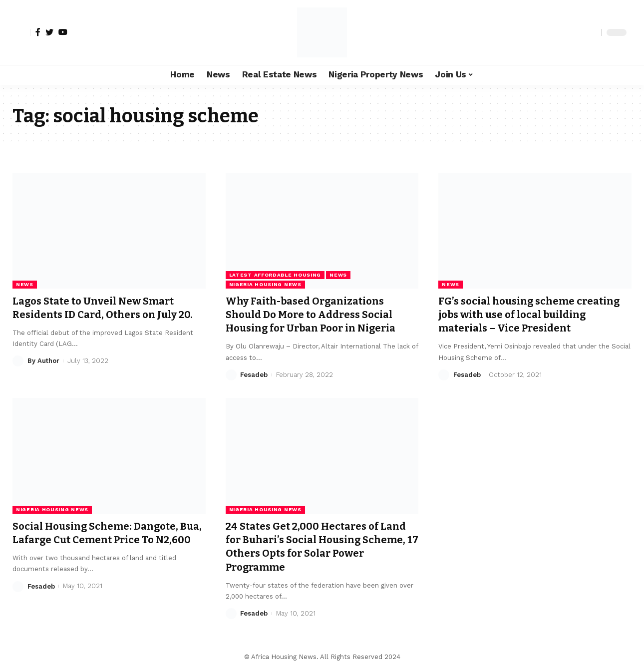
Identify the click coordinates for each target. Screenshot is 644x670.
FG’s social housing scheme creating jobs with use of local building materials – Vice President (533, 315)
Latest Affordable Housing (275, 275)
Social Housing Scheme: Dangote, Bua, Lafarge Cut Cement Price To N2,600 (101, 540)
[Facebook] (38, 32)
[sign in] (21, 32)
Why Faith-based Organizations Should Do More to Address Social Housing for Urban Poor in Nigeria (318, 315)
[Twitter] (49, 32)
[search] (591, 32)
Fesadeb (254, 375)
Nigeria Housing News (265, 284)
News (25, 284)
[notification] (576, 32)
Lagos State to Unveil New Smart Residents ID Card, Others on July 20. (108, 308)
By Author (43, 361)
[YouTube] (63, 32)
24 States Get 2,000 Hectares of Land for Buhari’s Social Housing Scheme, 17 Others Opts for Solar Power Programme (322, 547)
